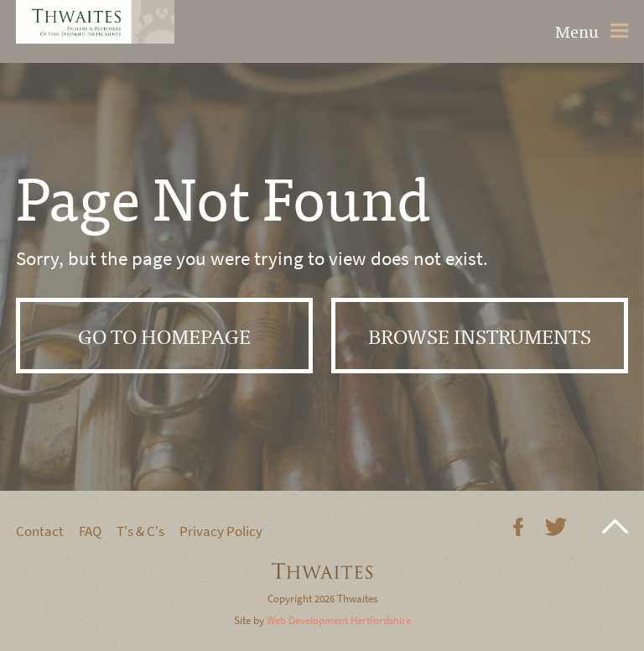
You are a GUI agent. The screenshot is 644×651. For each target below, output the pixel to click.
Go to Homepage (164, 335)
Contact (40, 531)
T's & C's (140, 531)
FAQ (90, 531)
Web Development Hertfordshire (339, 620)
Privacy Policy (221, 531)
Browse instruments (480, 335)
